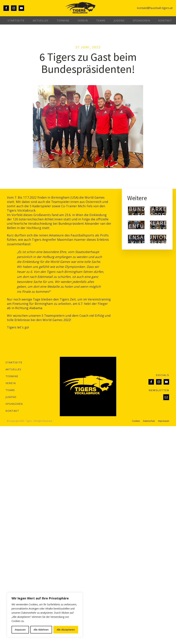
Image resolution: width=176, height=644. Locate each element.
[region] (45, 615)
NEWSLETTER (159, 390)
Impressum (164, 421)
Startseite (16, 20)
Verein (83, 20)
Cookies (136, 421)
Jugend (119, 20)
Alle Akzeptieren (66, 630)
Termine (63, 20)
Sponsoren (141, 20)
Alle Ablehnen (41, 630)
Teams (101, 20)
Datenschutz (149, 421)
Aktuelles (41, 20)
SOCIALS (162, 375)
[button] (166, 397)
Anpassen (20, 630)
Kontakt (165, 20)
